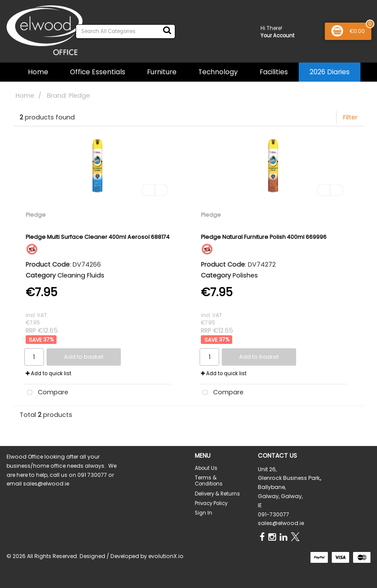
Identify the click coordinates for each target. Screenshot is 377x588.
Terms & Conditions (209, 481)
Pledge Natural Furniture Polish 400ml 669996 (264, 237)
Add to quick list (48, 373)
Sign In (204, 513)
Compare (46, 393)
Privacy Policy (211, 503)
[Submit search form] (167, 30)
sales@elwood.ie (281, 523)
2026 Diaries (330, 72)
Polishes (245, 275)
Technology (218, 72)
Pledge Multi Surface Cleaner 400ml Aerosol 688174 (98, 237)
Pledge (36, 215)
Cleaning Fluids (81, 275)
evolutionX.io (166, 556)
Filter (350, 117)
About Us (206, 468)
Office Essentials (98, 72)
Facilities (274, 72)
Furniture (162, 72)
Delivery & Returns (217, 494)
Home (38, 72)
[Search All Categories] (125, 31)
